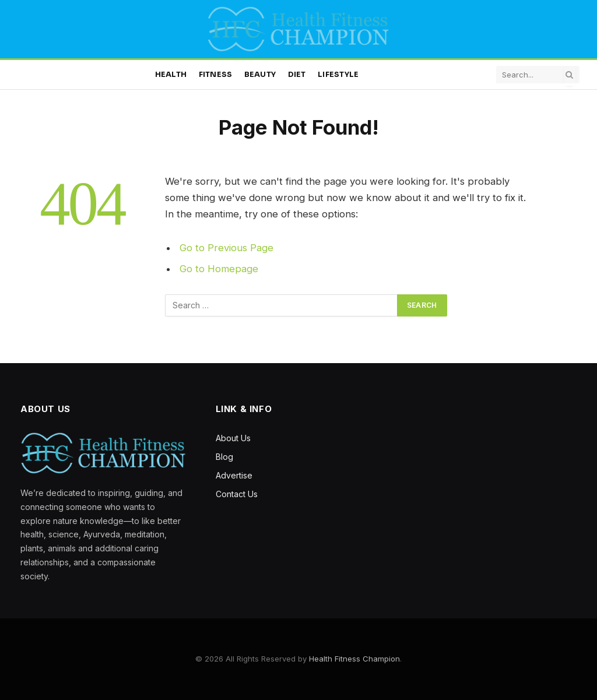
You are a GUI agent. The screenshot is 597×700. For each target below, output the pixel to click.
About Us (233, 438)
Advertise (234, 475)
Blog (224, 457)
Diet (297, 75)
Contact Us (237, 494)
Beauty (260, 75)
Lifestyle (338, 75)
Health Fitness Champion (354, 659)
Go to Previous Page (226, 248)
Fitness (216, 75)
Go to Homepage (219, 269)
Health (171, 75)
